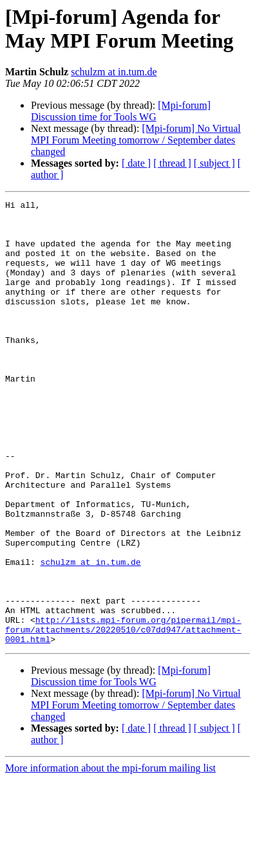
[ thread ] (172, 163)
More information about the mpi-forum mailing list (110, 857)
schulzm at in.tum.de (114, 72)
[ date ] (136, 163)
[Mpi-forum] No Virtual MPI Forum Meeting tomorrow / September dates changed (136, 140)
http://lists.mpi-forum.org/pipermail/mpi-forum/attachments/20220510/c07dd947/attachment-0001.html (123, 716)
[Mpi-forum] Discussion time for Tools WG (121, 111)
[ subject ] (214, 163)
